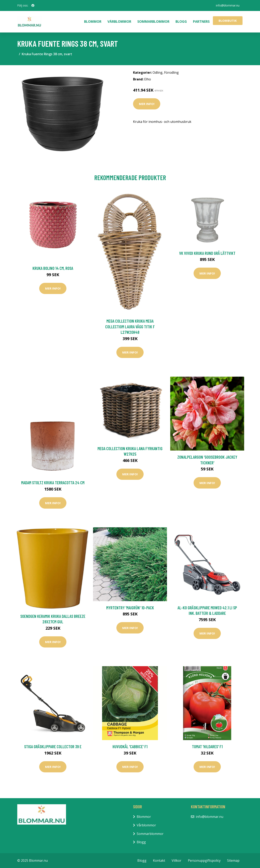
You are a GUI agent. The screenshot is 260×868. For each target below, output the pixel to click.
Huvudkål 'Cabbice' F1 (130, 746)
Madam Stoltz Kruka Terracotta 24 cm (53, 483)
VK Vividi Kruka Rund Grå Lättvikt (207, 253)
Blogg (181, 22)
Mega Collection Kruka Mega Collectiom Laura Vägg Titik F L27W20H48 (130, 326)
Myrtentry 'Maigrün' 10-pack (130, 608)
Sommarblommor (153, 22)
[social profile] (33, 5)
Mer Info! (147, 104)
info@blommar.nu (228, 5)
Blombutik (228, 21)
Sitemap (233, 860)
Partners (201, 22)
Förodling (171, 72)
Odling (158, 72)
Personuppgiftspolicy (204, 860)
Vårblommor (119, 22)
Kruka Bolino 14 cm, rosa (53, 268)
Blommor (93, 22)
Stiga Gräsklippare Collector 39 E (53, 746)
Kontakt (159, 860)
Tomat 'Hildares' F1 (207, 746)
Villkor (177, 860)
